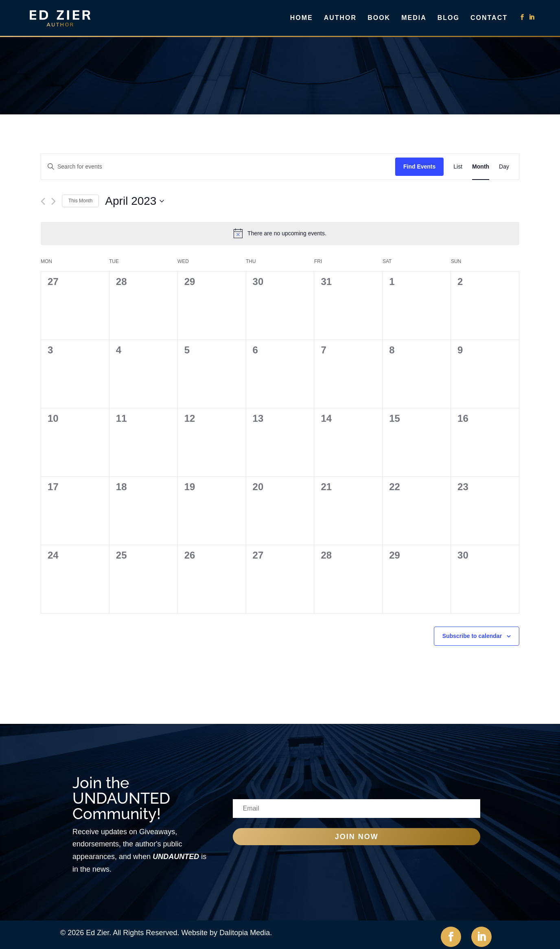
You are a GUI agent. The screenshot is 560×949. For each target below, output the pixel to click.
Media (414, 18)
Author (340, 18)
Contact (489, 18)
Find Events (419, 167)
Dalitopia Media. (246, 933)
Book (379, 18)
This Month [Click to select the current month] (80, 201)
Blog (448, 18)
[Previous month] (43, 201)
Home (302, 18)
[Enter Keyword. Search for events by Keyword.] (218, 167)
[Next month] (54, 201)
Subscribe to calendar (472, 636)
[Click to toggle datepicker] (135, 201)
